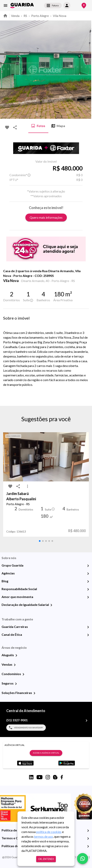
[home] (22, 6)
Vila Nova (60, 16)
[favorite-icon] (7, 127)
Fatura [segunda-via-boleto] (53, 6)
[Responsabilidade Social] (88, 589)
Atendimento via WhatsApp (26, 728)
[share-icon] (15, 127)
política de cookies (49, 832)
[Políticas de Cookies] (88, 846)
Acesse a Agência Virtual (46, 753)
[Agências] (88, 574)
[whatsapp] (83, 859)
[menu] (6, 6)
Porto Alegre (40, 16)
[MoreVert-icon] (28, 486)
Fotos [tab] (38, 126)
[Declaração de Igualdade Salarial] (51, 605)
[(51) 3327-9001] (86, 721)
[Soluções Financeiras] (34, 693)
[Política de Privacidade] (88, 831)
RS (25, 16)
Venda (15, 16)
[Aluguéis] (16, 655)
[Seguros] (16, 684)
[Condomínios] (23, 674)
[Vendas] (15, 665)
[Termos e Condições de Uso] (88, 839)
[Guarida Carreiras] (88, 627)
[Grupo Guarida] (88, 566)
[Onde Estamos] (84, 6)
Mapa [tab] (58, 126)
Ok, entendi (46, 859)
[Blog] (88, 581)
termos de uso (43, 836)
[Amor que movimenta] (88, 597)
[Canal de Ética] (88, 635)
